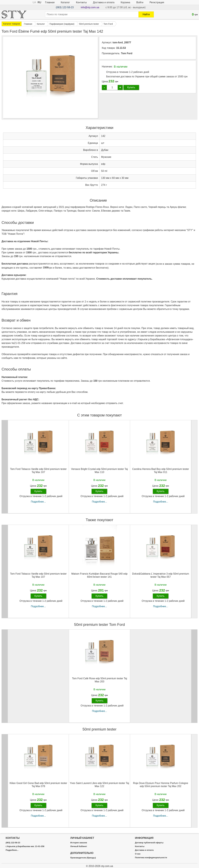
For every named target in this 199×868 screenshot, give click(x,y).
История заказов (79, 843)
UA (34, 2)
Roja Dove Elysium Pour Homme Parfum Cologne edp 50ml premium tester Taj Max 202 (161, 785)
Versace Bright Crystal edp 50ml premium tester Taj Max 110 (99, 471)
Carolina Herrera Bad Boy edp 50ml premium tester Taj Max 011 (161, 471)
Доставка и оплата (104, 2)
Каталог (65, 2)
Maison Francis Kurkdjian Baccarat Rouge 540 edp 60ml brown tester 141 (99, 575)
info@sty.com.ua (90, 7)
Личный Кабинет (79, 846)
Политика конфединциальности (151, 858)
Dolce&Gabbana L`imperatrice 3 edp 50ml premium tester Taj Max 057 (161, 575)
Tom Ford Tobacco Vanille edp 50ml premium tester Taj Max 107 (38, 471)
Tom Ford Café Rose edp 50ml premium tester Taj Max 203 (99, 680)
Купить (131, 87)
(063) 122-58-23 (65, 7)
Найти (146, 14)
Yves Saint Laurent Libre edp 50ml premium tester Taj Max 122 (99, 785)
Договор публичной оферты (149, 843)
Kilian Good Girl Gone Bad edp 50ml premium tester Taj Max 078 (38, 785)
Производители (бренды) (83, 858)
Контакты (81, 2)
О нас (138, 854)
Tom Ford (127, 53)
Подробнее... (38, 502)
